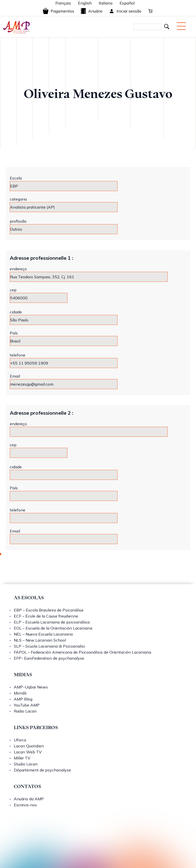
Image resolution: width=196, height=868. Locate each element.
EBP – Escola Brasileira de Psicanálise (49, 610)
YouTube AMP (27, 705)
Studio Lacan (26, 764)
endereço (18, 269)
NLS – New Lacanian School (40, 640)
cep (13, 290)
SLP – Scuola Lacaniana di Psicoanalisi (49, 646)
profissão (18, 221)
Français (63, 3)
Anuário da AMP (29, 799)
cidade (16, 312)
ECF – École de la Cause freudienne (46, 616)
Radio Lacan (25, 711)
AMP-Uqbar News (31, 687)
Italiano (106, 3)
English (85, 3)
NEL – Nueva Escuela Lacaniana (43, 634)
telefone (18, 355)
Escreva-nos (25, 805)
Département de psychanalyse (42, 770)
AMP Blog (23, 699)
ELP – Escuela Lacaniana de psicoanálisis (52, 622)
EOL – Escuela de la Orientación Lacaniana (53, 628)
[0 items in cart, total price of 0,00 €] (150, 11)
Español (127, 3)
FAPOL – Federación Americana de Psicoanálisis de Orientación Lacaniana (82, 652)
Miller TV (22, 758)
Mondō (20, 693)
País (14, 333)
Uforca (20, 740)
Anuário (91, 11)
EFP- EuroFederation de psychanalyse (49, 658)
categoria (18, 199)
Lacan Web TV (28, 752)
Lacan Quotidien (29, 746)
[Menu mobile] (181, 26)
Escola (16, 178)
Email (15, 376)
